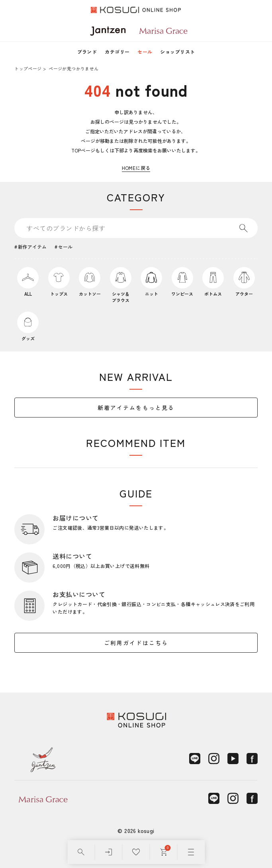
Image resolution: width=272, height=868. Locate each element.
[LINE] (195, 759)
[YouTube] (233, 759)
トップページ (28, 68)
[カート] (163, 852)
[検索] (81, 852)
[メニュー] (191, 852)
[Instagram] (214, 759)
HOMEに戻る (136, 168)
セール (145, 52)
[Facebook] (252, 759)
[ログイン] (109, 852)
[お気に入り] (136, 852)
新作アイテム (32, 247)
